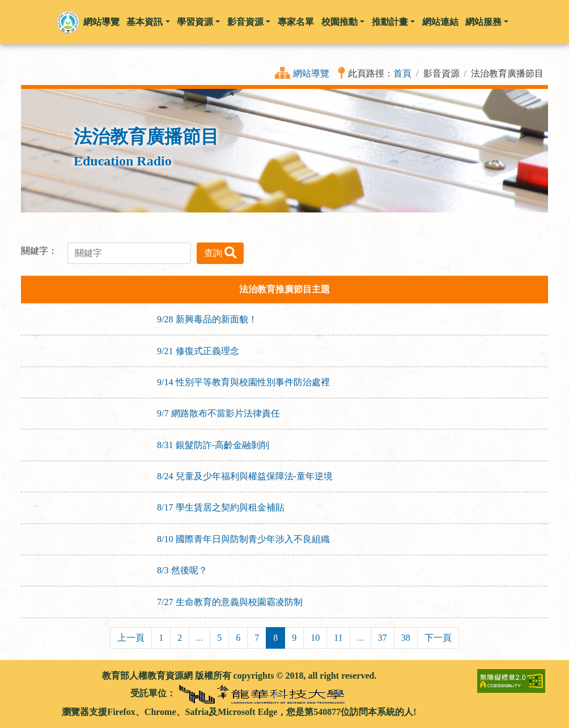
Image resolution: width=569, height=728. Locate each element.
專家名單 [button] (296, 22)
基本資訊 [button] (148, 22)
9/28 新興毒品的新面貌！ (207, 319)
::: (26, 676)
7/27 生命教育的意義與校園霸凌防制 (230, 602)
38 (406, 638)
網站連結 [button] (440, 22)
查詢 (220, 252)
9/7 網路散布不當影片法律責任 (218, 413)
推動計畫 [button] (393, 22)
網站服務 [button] (487, 22)
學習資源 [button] (198, 22)
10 (315, 638)
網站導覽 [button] (101, 22)
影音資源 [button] (249, 22)
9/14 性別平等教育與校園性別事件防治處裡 (243, 382)
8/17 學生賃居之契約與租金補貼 (220, 507)
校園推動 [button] (343, 22)
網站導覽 (311, 73)
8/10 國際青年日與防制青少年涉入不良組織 (243, 539)
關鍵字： (39, 251)
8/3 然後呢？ (182, 570)
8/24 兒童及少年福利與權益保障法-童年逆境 (245, 476)
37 (383, 638)
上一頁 (131, 638)
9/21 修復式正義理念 (198, 351)
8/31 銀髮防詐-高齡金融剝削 (213, 445)
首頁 (402, 73)
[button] (68, 22)
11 (338, 638)
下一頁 (438, 638)
